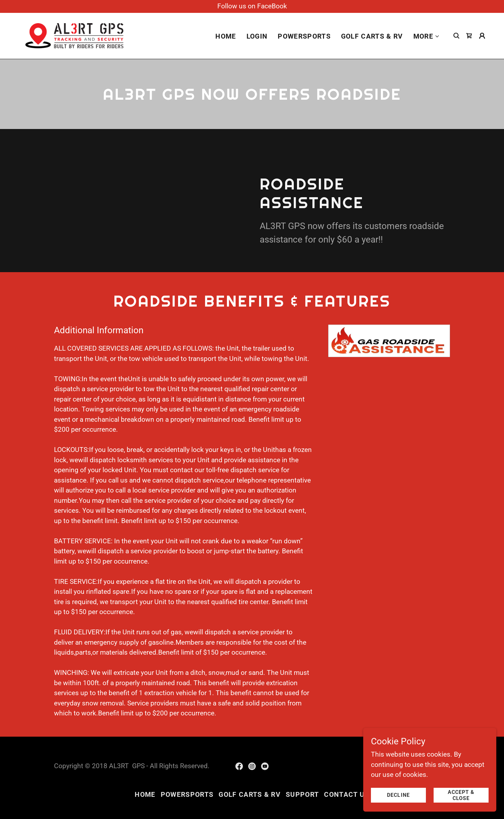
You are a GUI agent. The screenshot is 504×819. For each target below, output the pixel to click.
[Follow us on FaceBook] (252, 6)
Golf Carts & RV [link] (372, 37)
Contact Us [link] (346, 795)
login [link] (257, 37)
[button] (427, 37)
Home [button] (145, 795)
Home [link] (226, 37)
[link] (74, 35)
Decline (402, 795)
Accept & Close (462, 795)
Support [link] (302, 795)
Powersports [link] (304, 37)
